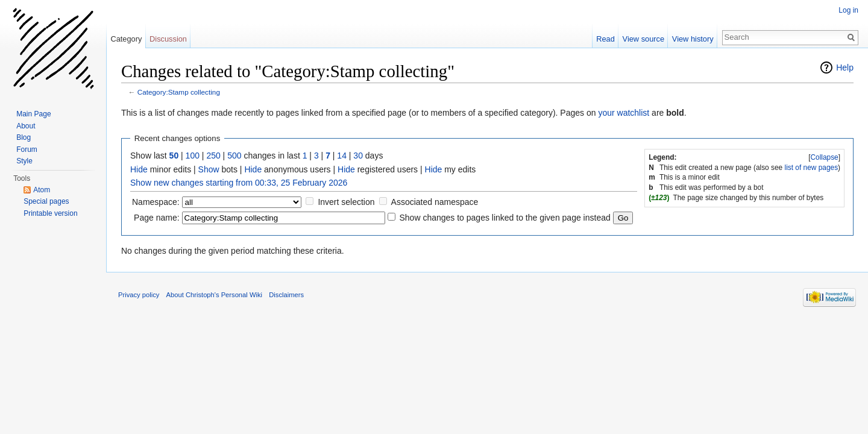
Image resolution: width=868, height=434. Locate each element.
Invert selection (346, 202)
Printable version (50, 213)
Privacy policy (139, 295)
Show (209, 169)
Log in (848, 10)
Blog (24, 137)
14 (342, 156)
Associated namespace (435, 202)
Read (605, 39)
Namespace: (156, 202)
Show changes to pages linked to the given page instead (505, 218)
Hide (139, 169)
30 (358, 156)
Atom (42, 190)
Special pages (46, 201)
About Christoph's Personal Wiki (214, 295)
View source (643, 39)
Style (24, 161)
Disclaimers (286, 295)
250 (213, 156)
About (26, 126)
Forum (27, 149)
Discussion (168, 39)
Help (845, 68)
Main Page (33, 114)
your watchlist (624, 113)
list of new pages (812, 168)
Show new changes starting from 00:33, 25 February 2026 (239, 183)
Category (126, 39)
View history (693, 39)
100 (193, 156)
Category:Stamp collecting (179, 92)
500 (234, 156)
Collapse (824, 157)
